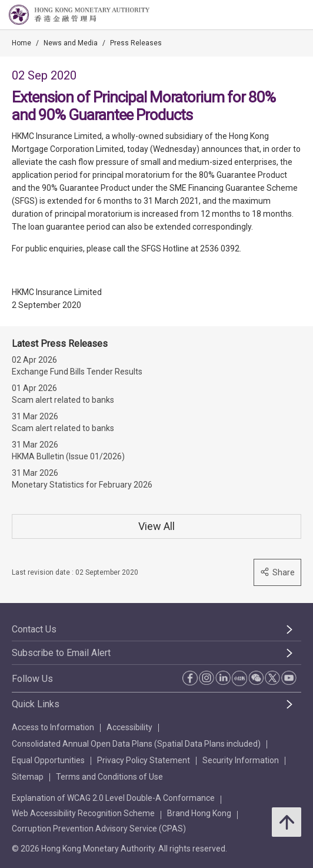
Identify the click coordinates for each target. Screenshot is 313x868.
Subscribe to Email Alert (61, 653)
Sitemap (28, 777)
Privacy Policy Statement (144, 760)
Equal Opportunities (48, 760)
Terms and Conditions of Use (109, 777)
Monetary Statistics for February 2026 (82, 485)
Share (277, 572)
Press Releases (136, 43)
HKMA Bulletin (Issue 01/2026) (68, 456)
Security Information (241, 760)
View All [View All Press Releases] (156, 526)
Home (21, 43)
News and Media (71, 43)
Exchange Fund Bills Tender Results (77, 372)
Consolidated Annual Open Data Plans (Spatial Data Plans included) (136, 744)
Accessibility (129, 727)
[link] (274, 15)
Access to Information (53, 727)
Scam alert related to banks (63, 400)
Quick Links (36, 704)
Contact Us (34, 629)
